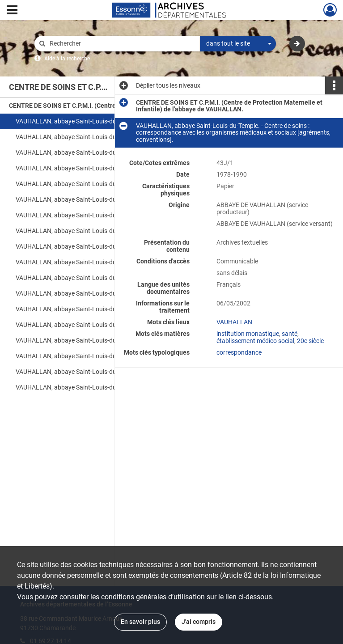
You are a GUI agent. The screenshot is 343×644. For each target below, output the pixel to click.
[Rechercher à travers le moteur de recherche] (122, 44)
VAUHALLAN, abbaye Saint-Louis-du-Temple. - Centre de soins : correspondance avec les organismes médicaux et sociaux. (105, 137)
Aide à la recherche (67, 59)
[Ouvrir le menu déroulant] (12, 11)
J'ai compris (199, 622)
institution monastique (248, 334)
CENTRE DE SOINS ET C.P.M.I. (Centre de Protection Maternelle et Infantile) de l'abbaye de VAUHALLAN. (98, 106)
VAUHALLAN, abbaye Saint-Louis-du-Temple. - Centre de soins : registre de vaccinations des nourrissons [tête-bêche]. (105, 231)
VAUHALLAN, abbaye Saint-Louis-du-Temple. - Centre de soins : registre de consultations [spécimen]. (105, 278)
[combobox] (238, 44)
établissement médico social (255, 341)
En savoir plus (140, 622)
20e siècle (310, 341)
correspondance (239, 352)
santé (290, 334)
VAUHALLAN (234, 322)
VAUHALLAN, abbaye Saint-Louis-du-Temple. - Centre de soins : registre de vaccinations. (105, 246)
